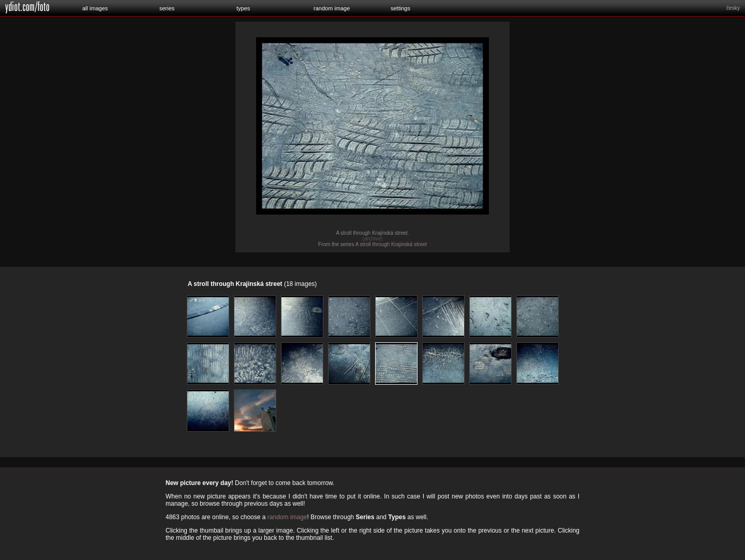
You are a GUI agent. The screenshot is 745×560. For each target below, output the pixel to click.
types (243, 8)
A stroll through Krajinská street (391, 244)
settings (400, 8)
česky (733, 8)
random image (332, 8)
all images (95, 8)
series (167, 8)
